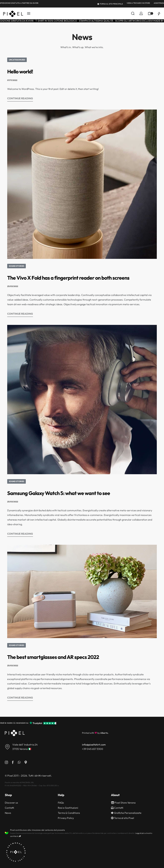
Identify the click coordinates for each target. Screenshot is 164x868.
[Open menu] (29, 13)
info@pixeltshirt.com (94, 745)
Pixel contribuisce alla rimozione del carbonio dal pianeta (38, 830)
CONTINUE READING (20, 98)
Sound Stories (16, 266)
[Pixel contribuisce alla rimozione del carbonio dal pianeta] (7, 833)
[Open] (159, 13)
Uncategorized (17, 60)
